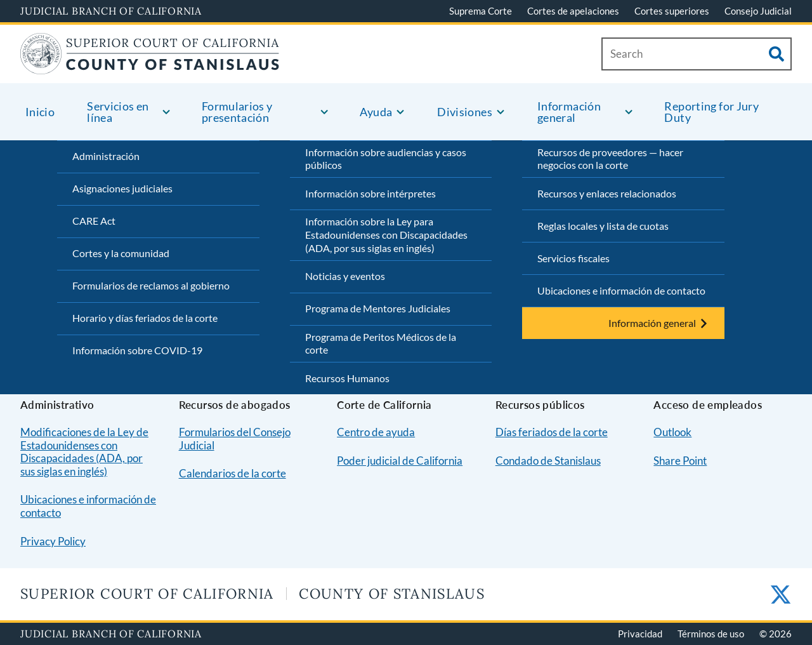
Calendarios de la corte (232, 473)
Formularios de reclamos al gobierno (151, 285)
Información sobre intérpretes (370, 193)
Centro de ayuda (376, 432)
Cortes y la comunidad (121, 253)
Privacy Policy (53, 541)
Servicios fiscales (573, 258)
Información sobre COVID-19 (137, 350)
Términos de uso (711, 634)
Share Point (680, 461)
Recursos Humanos (347, 378)
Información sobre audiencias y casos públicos (386, 159)
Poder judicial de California (400, 461)
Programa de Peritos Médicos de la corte (381, 343)
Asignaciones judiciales (122, 188)
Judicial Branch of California (111, 11)
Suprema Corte (481, 11)
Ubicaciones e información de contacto (621, 290)
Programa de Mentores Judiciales (378, 308)
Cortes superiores (672, 11)
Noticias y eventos (345, 276)
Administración (106, 156)
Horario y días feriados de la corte (145, 318)
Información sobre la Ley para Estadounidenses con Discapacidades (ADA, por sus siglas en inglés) (386, 235)
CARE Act (94, 221)
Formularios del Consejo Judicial (235, 439)
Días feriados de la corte (552, 432)
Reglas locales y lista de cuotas (603, 226)
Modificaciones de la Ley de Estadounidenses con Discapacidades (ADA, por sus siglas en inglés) (84, 452)
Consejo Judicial (758, 11)
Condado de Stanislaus (548, 461)
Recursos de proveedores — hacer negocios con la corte (610, 159)
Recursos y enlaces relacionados (607, 193)
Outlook (672, 432)
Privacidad (640, 634)
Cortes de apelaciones (573, 11)
